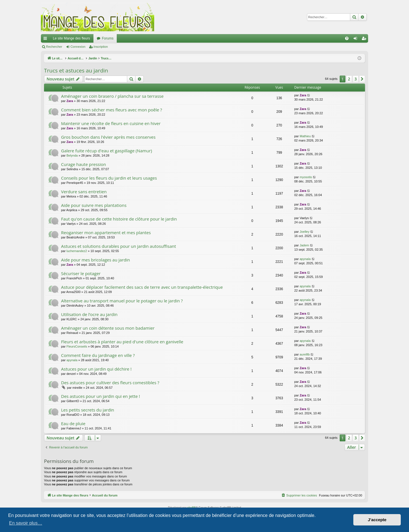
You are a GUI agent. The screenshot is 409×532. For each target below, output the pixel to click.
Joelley (304, 232)
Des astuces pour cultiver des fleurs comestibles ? (110, 383)
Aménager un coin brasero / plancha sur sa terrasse (112, 96)
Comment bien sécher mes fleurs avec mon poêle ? (112, 110)
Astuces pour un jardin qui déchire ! (96, 369)
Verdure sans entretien (84, 192)
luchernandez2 (77, 251)
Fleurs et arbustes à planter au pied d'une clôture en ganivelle (122, 342)
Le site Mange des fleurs (71, 38)
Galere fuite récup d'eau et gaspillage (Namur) (107, 151)
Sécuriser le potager (81, 273)
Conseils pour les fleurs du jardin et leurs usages (109, 178)
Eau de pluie (73, 423)
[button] (362, 79)
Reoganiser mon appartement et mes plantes (106, 232)
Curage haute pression (84, 164)
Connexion (78, 47)
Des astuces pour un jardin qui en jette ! (101, 396)
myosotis (306, 177)
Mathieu (305, 136)
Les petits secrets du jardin (88, 410)
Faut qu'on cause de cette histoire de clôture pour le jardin (119, 219)
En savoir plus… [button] (26, 523)
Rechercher (54, 47)
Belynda (72, 155)
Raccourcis (46, 40)
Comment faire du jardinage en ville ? (98, 355)
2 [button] (349, 79)
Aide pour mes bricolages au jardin (95, 260)
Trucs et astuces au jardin (76, 70)
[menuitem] (347, 38)
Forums (108, 38)
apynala (305, 259)
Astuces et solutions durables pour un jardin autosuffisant (119, 246)
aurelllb (305, 354)
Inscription (101, 47)
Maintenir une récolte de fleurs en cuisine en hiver (111, 123)
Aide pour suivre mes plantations (94, 205)
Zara (70, 101)
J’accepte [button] (377, 520)
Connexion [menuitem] (357, 40)
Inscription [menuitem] (365, 40)
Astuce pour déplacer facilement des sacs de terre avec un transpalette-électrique (142, 287)
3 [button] (356, 79)
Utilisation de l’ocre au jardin (89, 314)
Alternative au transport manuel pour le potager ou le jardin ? (122, 301)
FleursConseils (77, 346)
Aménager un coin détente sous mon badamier (108, 328)
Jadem (304, 245)
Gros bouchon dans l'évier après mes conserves (108, 137)
